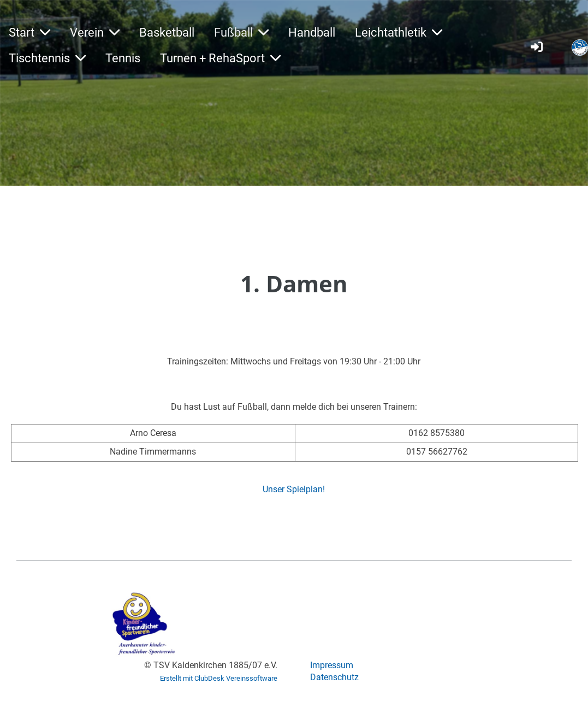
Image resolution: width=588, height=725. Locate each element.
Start (29, 33)
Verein (95, 33)
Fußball (241, 33)
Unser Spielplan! (294, 489)
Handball (312, 33)
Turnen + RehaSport (220, 58)
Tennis (123, 58)
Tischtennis (47, 58)
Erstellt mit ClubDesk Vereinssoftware (219, 678)
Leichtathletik (399, 33)
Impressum (332, 665)
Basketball (167, 33)
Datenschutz (334, 677)
